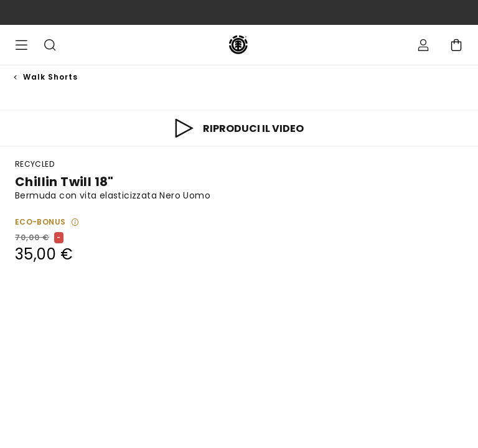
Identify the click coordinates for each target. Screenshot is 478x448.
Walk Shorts (50, 77)
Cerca (50, 45)
